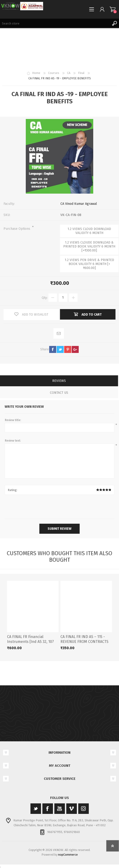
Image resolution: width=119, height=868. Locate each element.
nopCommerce (68, 855)
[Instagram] (84, 809)
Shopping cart (113, 9)
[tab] (59, 381)
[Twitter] (36, 809)
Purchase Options (17, 229)
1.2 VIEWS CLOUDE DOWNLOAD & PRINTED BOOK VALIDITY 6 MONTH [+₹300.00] (89, 246)
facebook (53, 349)
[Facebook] (48, 809)
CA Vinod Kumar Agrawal (79, 204)
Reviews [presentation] (59, 381)
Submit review (59, 529)
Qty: (45, 298)
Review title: (13, 420)
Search (114, 23)
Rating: (13, 490)
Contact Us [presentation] (59, 393)
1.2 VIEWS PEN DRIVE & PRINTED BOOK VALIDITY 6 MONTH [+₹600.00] (89, 264)
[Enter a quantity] (63, 298)
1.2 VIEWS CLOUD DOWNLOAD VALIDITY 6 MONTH (89, 231)
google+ (75, 349)
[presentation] (59, 507)
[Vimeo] (72, 809)
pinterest (68, 349)
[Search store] (55, 23)
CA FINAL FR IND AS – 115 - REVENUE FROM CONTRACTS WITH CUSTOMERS (84, 642)
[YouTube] (60, 809)
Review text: (13, 441)
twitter (60, 349)
